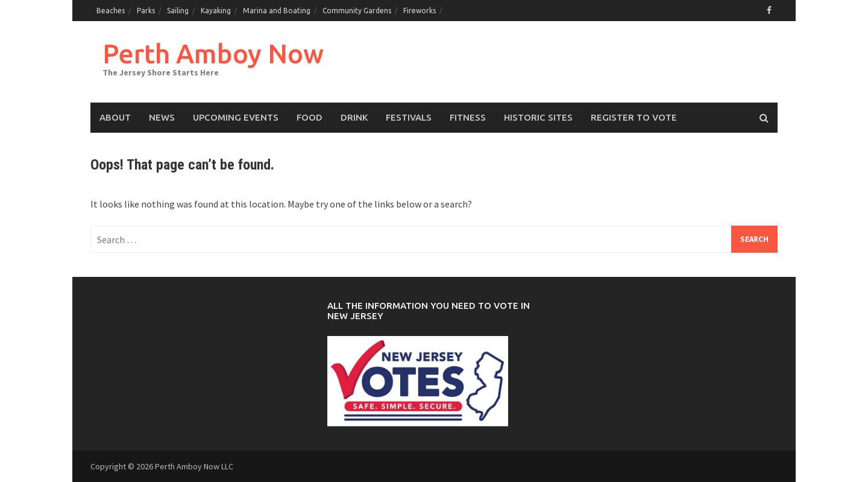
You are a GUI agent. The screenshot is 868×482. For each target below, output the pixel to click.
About (115, 117)
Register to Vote (634, 117)
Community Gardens (357, 11)
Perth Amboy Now (213, 53)
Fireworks (420, 11)
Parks (146, 11)
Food (310, 117)
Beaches (111, 11)
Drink (354, 117)
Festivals (409, 117)
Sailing (178, 11)
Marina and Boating (277, 11)
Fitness (468, 117)
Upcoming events (236, 117)
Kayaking (216, 11)
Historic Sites (538, 117)
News (162, 117)
